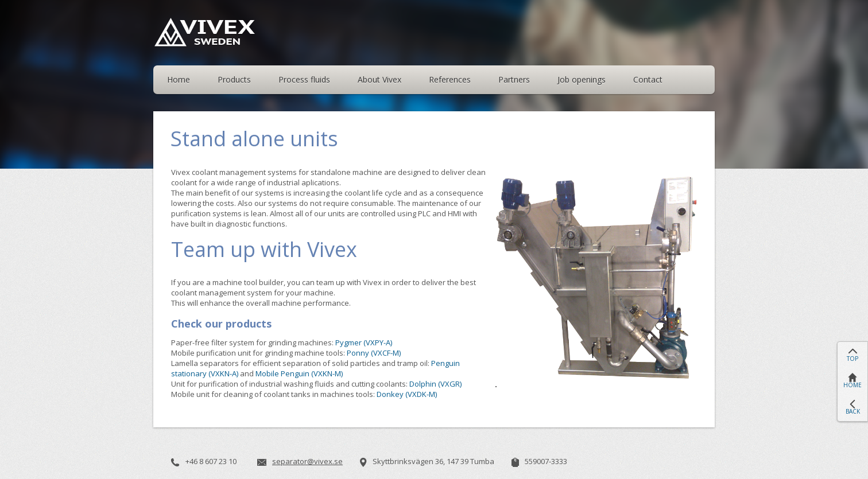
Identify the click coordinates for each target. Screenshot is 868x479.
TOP (852, 359)
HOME (852, 385)
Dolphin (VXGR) (435, 384)
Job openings (582, 79)
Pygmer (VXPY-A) (364, 342)
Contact (648, 79)
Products (234, 79)
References (450, 79)
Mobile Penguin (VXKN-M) (299, 373)
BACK (853, 411)
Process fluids (304, 79)
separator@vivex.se (307, 461)
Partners (514, 79)
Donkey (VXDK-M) (407, 394)
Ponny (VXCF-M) (374, 353)
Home (179, 79)
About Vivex (379, 79)
